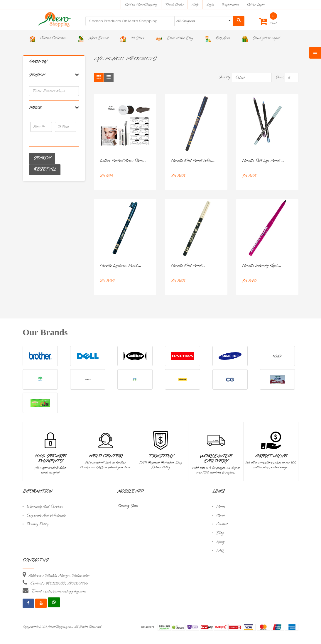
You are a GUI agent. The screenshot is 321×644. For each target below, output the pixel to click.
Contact (222, 524)
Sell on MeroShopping (141, 5)
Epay (220, 542)
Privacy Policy (37, 524)
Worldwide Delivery (216, 459)
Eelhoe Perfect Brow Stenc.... (123, 161)
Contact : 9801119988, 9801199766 (59, 583)
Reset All (45, 169)
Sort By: (225, 77)
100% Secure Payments (50, 459)
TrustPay (161, 456)
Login (210, 5)
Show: (280, 77)
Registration (230, 5)
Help (195, 5)
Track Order (174, 5)
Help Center (105, 456)
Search (42, 158)
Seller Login (255, 5)
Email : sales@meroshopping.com (59, 591)
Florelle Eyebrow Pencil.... (120, 266)
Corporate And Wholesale (46, 516)
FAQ (220, 551)
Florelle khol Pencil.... (188, 266)
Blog (220, 533)
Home (221, 507)
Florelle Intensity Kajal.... (262, 266)
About (221, 516)
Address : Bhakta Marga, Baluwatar (59, 575)
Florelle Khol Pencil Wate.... (193, 161)
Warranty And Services (45, 507)
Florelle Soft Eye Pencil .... (263, 161)
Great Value (271, 456)
